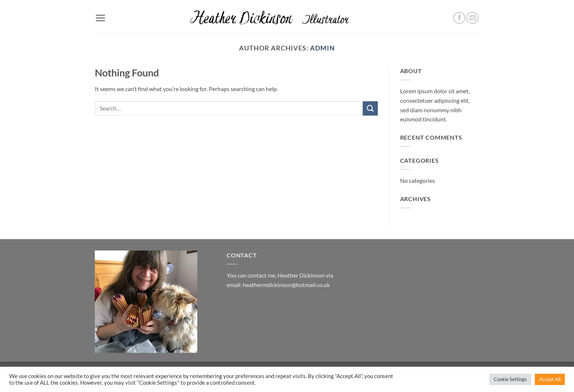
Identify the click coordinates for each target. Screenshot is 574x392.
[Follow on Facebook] (459, 18)
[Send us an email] (472, 18)
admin (323, 48)
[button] (100, 18)
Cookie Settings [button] (510, 379)
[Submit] (370, 108)
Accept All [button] (550, 379)
